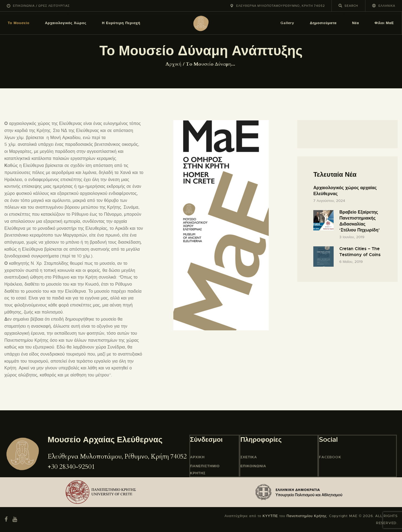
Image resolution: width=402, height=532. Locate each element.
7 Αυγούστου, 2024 (329, 201)
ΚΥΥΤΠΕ (270, 516)
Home (174, 64)
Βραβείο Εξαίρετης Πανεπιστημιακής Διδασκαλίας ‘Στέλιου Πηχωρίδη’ (360, 221)
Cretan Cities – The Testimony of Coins (360, 252)
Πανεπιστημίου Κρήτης (307, 516)
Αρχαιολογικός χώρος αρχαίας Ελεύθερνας (345, 191)
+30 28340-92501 (71, 467)
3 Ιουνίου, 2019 (352, 237)
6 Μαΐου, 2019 (351, 262)
